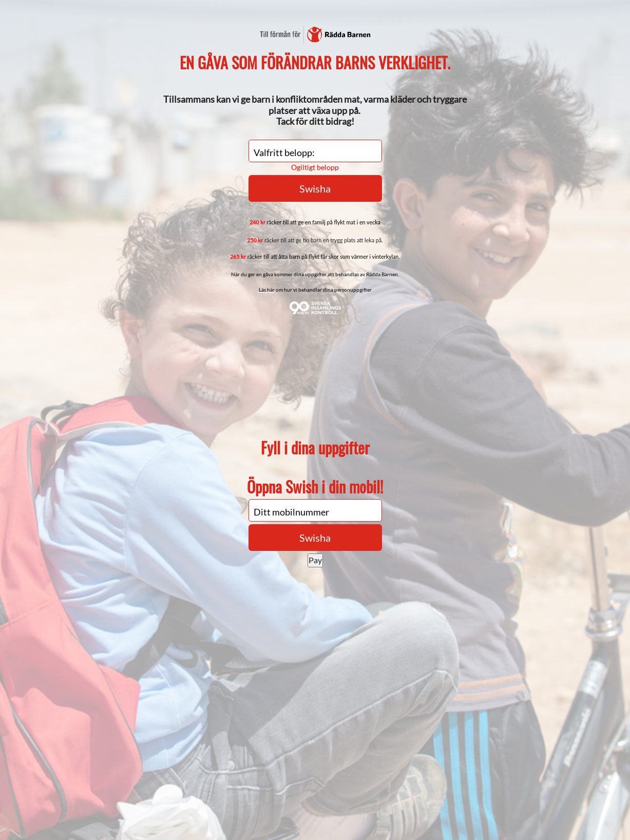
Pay (315, 560)
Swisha (315, 538)
